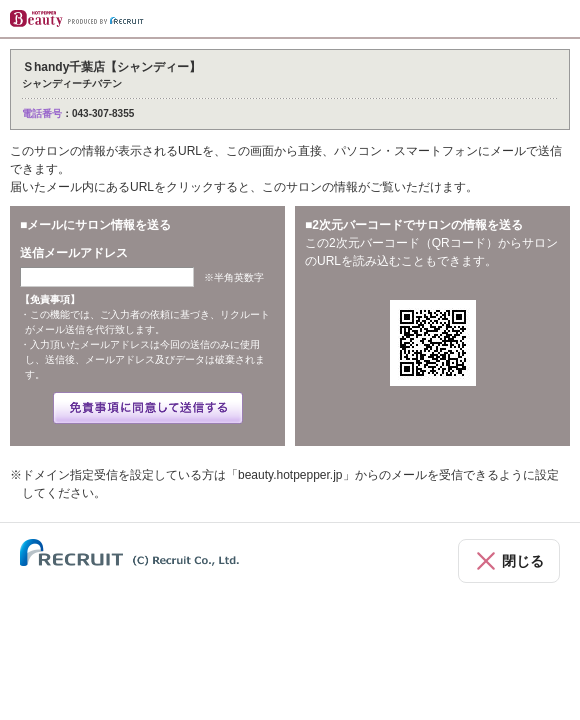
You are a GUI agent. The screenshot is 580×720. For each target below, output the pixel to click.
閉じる (523, 561)
